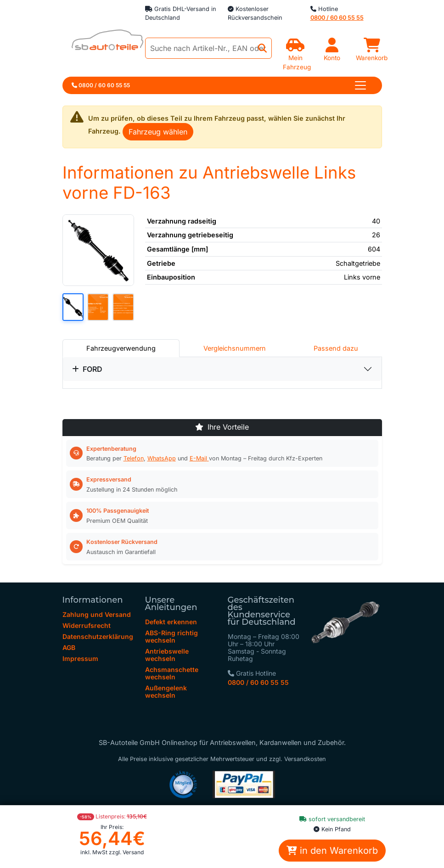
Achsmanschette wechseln (172, 673)
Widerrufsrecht (87, 625)
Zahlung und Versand (97, 614)
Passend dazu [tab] (336, 348)
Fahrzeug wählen (158, 132)
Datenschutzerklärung (98, 636)
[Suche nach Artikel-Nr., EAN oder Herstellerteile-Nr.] (208, 48)
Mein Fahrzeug (297, 58)
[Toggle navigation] (360, 85)
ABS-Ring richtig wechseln (171, 636)
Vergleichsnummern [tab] (235, 348)
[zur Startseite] (103, 42)
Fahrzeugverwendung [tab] (121, 348)
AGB (69, 647)
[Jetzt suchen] (262, 48)
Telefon (134, 458)
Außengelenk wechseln (166, 692)
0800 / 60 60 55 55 (258, 682)
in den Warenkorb (332, 851)
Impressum (80, 658)
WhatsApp (162, 458)
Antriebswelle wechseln (167, 655)
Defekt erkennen (171, 622)
